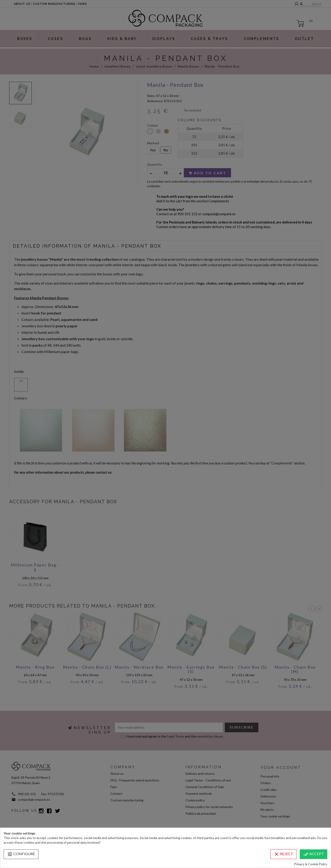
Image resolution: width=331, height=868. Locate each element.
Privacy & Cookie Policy (311, 864)
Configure (21, 854)
